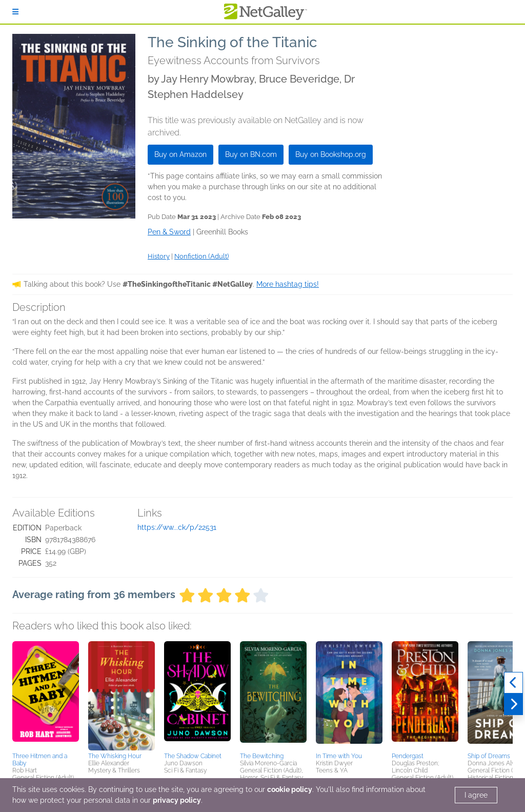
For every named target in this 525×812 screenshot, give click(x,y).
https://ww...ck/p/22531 (177, 527)
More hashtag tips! (288, 284)
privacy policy (177, 800)
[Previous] (513, 683)
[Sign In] (15, 12)
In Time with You (339, 756)
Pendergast (408, 756)
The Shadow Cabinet (193, 756)
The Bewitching (262, 756)
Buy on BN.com (251, 154)
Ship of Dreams (489, 756)
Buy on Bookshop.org (331, 154)
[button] (46, 695)
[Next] (513, 704)
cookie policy (290, 789)
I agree (476, 795)
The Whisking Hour (115, 756)
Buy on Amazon (180, 154)
